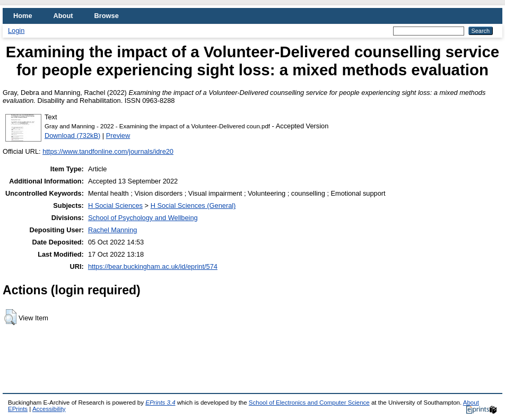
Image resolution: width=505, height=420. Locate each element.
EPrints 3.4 (160, 402)
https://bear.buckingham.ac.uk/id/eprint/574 (153, 266)
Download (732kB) (72, 135)
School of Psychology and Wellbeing (143, 218)
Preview (118, 135)
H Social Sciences (115, 205)
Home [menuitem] (23, 16)
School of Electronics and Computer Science (309, 402)
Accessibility (49, 409)
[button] (10, 317)
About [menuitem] (63, 16)
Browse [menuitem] (107, 16)
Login (16, 30)
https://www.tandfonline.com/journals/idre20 (108, 151)
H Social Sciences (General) (193, 205)
